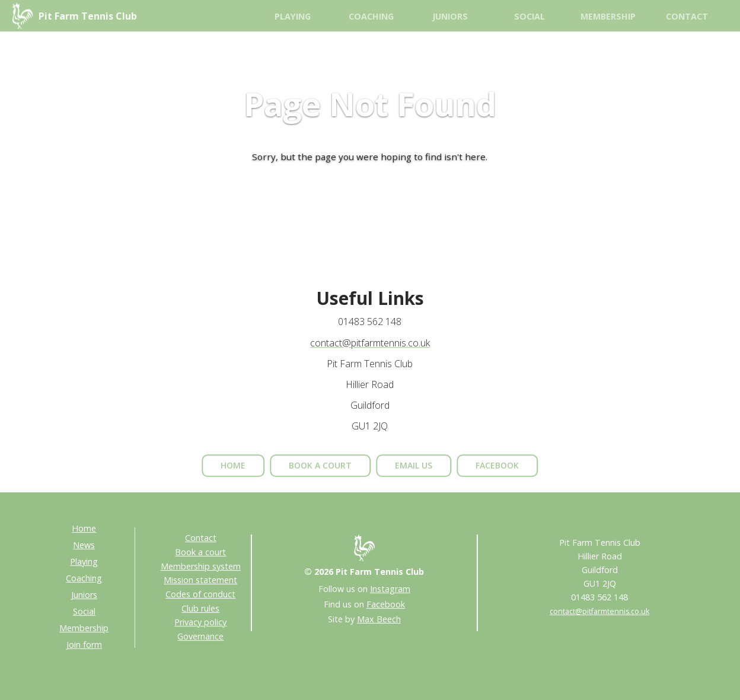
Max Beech (379, 619)
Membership (608, 16)
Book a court (200, 552)
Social (530, 16)
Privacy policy (200, 622)
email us (414, 472)
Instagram (390, 589)
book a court (320, 472)
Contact (687, 16)
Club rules (200, 608)
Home (84, 528)
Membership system (201, 566)
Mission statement (200, 580)
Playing (293, 16)
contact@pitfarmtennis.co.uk (370, 343)
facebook (497, 472)
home (233, 472)
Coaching (371, 16)
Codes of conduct (200, 594)
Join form (84, 645)
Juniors (450, 16)
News (84, 545)
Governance (200, 636)
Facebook (386, 604)
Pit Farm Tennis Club (88, 16)
